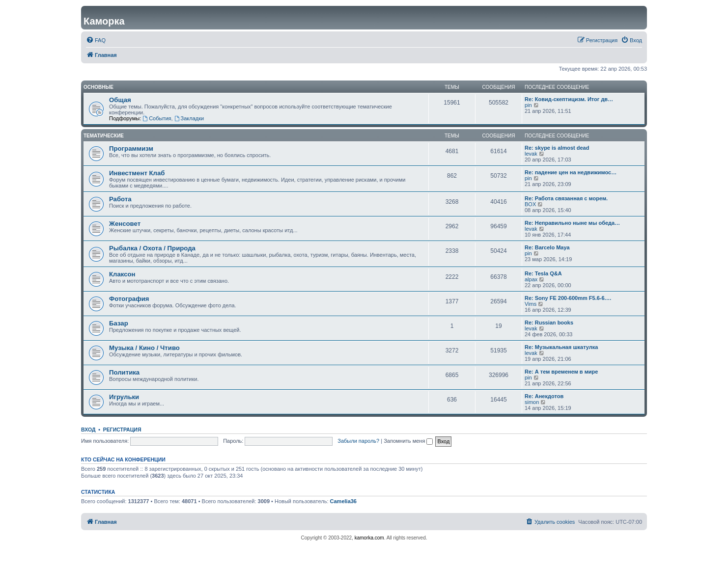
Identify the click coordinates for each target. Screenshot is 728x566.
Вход (88, 430)
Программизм (131, 148)
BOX (530, 204)
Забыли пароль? (358, 441)
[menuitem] (96, 40)
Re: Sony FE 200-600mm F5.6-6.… (568, 298)
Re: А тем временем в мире (561, 372)
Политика (124, 372)
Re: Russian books (549, 323)
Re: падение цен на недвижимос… (571, 172)
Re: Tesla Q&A (543, 273)
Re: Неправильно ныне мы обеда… (572, 223)
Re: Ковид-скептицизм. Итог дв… (569, 99)
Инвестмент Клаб (137, 173)
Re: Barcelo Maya (547, 247)
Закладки (189, 118)
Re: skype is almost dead (557, 148)
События (157, 118)
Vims (531, 304)
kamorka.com (369, 538)
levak (531, 154)
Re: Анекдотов (544, 396)
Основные (98, 87)
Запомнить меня (408, 441)
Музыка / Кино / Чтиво (144, 348)
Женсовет (125, 224)
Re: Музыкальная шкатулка (561, 347)
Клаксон (122, 274)
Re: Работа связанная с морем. (566, 198)
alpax (531, 279)
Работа (120, 199)
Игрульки (124, 397)
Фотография (129, 299)
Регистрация (122, 430)
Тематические (104, 136)
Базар (119, 323)
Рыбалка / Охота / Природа (152, 248)
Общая (120, 100)
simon (532, 402)
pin (528, 105)
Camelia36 (343, 501)
